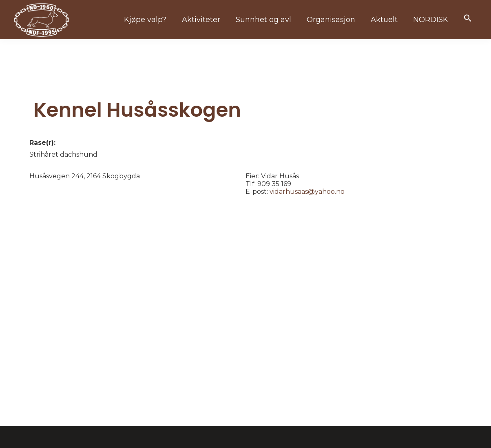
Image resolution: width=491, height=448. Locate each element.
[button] (468, 19)
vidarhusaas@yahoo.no (307, 192)
